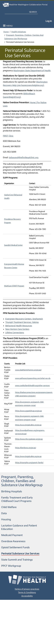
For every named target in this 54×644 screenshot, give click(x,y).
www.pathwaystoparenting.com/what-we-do (33, 378)
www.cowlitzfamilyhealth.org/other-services (32, 386)
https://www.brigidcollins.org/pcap (28, 425)
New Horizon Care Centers (17, 329)
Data (4, 513)
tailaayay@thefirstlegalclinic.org (24, 157)
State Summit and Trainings (17, 560)
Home (6, 32)
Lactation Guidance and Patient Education (19, 527)
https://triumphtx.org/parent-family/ (29, 463)
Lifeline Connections (15, 333)
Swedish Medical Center (13, 245)
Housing (6, 519)
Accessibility (27, 596)
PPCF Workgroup (11, 566)
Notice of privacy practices (27, 589)
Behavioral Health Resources (19, 326)
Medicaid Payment (12, 535)
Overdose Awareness (13, 541)
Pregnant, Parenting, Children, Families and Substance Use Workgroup (22, 481)
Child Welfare (9, 507)
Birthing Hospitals (12, 491)
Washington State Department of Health (32, 71)
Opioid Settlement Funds (15, 547)
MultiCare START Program (14, 286)
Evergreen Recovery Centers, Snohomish (24, 319)
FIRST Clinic (8, 136)
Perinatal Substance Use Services (20, 553)
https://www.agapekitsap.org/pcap (28, 411)
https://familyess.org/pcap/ (26, 448)
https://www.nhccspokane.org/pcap (29, 439)
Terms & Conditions (27, 592)
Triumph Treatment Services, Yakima (22, 322)
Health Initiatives (19, 32)
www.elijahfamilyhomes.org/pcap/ (28, 370)
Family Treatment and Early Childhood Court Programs (17, 499)
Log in (49, 21)
